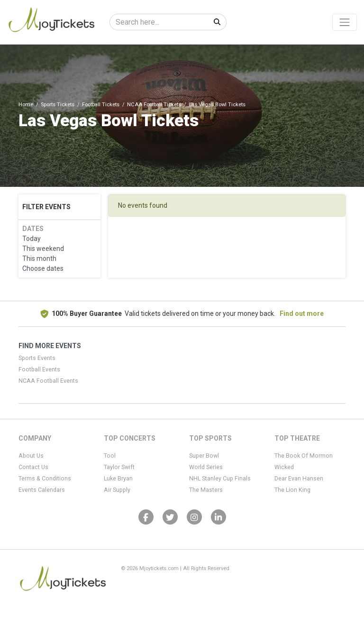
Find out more (302, 313)
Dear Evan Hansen (299, 479)
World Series (206, 467)
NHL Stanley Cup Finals (220, 479)
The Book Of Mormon (304, 456)
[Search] (159, 22)
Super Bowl (204, 456)
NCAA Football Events (48, 381)
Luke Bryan (118, 479)
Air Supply (117, 490)
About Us (31, 456)
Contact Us (33, 467)
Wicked (284, 467)
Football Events (39, 369)
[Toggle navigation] (345, 22)
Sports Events (37, 358)
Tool (110, 456)
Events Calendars (42, 490)
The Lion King (292, 490)
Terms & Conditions (45, 479)
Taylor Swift (119, 467)
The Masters (206, 490)
